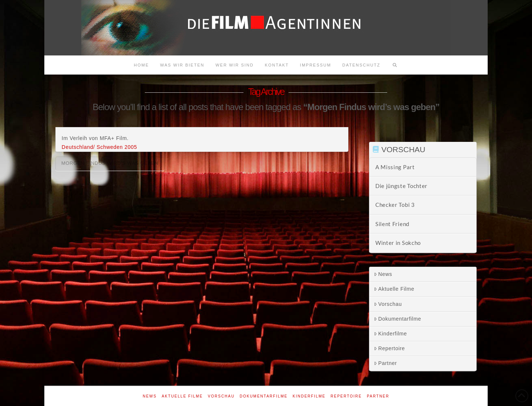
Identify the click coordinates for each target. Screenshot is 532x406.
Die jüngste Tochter (401, 186)
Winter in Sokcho (398, 243)
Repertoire (389, 348)
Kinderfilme (391, 334)
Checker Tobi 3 (395, 205)
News (383, 274)
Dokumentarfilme (398, 319)
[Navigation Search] (395, 65)
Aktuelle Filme (394, 289)
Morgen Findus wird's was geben (110, 163)
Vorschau (388, 304)
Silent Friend (392, 224)
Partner (386, 363)
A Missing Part (395, 167)
